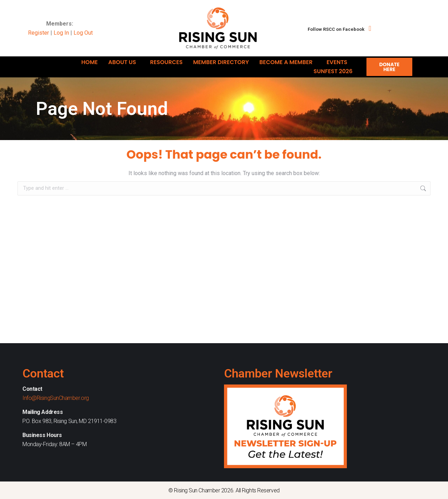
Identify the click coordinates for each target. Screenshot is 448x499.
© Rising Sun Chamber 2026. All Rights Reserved (224, 490)
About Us (124, 62)
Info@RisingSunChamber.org (56, 398)
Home (89, 62)
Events (339, 62)
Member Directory (221, 62)
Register (38, 33)
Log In (61, 33)
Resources (166, 62)
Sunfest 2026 (335, 71)
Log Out (83, 33)
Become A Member (288, 62)
